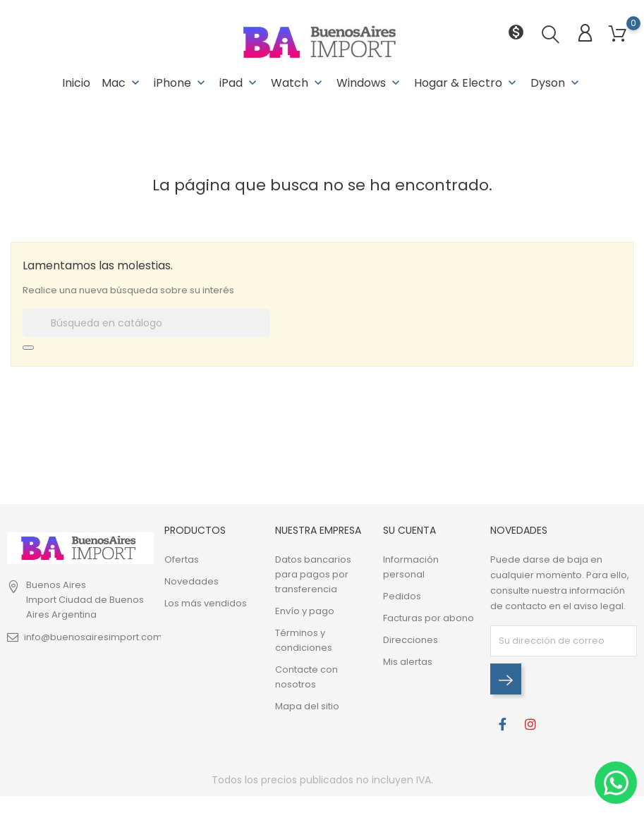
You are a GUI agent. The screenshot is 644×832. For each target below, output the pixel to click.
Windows (370, 83)
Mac (122, 83)
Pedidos (402, 596)
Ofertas (182, 559)
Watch (298, 83)
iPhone (181, 83)
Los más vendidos (206, 603)
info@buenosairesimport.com (93, 637)
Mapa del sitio (307, 706)
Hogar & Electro (467, 83)
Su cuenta (409, 530)
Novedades (192, 581)
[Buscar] (146, 323)
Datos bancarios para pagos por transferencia (313, 574)
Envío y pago (305, 611)
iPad (239, 83)
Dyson (556, 83)
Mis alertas (408, 662)
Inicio (76, 83)
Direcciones (411, 640)
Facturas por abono (429, 618)
